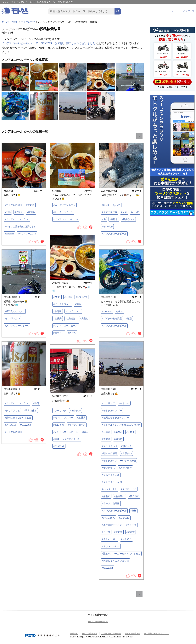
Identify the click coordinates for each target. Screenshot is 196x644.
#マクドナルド (110, 446)
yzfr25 (35, 43)
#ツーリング (109, 403)
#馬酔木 (114, 219)
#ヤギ (124, 212)
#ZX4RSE (107, 311)
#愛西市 (131, 532)
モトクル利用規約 (90, 633)
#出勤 (8, 212)
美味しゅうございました (81, 43)
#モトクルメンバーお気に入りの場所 (121, 425)
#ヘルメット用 (110, 489)
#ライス (106, 532)
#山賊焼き (71, 319)
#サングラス (109, 468)
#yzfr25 (117, 205)
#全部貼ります (129, 489)
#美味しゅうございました (18, 418)
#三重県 (106, 432)
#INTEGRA (11, 425)
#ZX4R (106, 205)
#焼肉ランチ (128, 219)
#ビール (72, 333)
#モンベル (107, 227)
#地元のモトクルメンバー (115, 418)
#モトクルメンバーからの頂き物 (119, 461)
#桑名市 (118, 432)
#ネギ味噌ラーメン (112, 525)
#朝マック (126, 446)
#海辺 (129, 319)
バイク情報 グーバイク (98, 621)
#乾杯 (133, 511)
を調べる (172, 81)
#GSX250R (25, 425)
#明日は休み (30, 411)
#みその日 (124, 518)
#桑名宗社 (120, 496)
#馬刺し (84, 319)
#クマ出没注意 (110, 212)
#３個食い (126, 453)
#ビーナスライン (62, 304)
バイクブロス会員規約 (111, 633)
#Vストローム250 (27, 234)
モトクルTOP (28, 22)
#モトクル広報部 (14, 205)
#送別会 (31, 212)
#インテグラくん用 (112, 482)
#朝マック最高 (110, 453)
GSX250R (47, 43)
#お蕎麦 (58, 319)
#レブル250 (81, 297)
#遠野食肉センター (15, 311)
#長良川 (131, 432)
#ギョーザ (131, 525)
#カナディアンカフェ (64, 205)
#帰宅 (36, 403)
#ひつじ (135, 212)
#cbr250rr (9, 234)
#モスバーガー (110, 539)
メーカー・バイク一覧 (183, 11)
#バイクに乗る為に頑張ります (20, 227)
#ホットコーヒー (111, 546)
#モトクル (124, 403)
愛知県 (59, 43)
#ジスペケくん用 (111, 475)
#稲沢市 (118, 439)
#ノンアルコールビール (17, 219)
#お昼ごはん (109, 518)
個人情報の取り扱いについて (157, 633)
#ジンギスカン (12, 319)
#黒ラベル (59, 333)
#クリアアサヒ (12, 411)
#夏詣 (78, 304)
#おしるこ (126, 539)
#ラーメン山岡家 (111, 503)
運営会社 (74, 633)
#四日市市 (134, 496)
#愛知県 (30, 205)
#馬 (104, 219)
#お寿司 (58, 311)
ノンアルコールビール (15, 43)
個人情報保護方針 (132, 633)
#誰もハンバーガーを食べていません (121, 554)
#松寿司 (19, 212)
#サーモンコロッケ (63, 212)
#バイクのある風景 (112, 319)
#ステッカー (125, 468)
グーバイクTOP (9, 22)
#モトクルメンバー (112, 411)
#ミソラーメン (73, 311)
